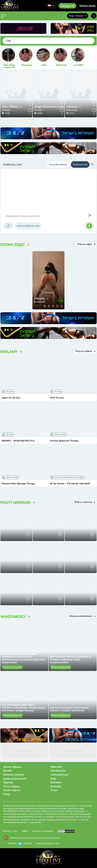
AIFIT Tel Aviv (57, 398)
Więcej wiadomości (82, 616)
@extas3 (25, 844)
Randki (8, 771)
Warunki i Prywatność (42, 831)
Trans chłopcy (12, 786)
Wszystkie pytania (58, 164)
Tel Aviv (38, 110)
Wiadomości (58, 771)
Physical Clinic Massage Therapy (18, 484)
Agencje (8, 782)
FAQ (53, 779)
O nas (54, 790)
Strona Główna (12, 767)
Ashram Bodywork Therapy (64, 441)
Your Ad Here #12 (24, 751)
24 (51, 107)
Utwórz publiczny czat (28, 226)
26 (12, 107)
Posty (7, 794)
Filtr (9, 41)
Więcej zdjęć (86, 244)
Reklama (56, 782)
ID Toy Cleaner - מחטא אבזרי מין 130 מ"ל (70, 484)
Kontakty (56, 786)
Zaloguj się (67, 6)
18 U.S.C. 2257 (10, 831)
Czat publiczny (59, 775)
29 (73, 107)
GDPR (25, 831)
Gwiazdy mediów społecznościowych (15, 777)
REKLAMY (57, 767)
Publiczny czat (80, 164)
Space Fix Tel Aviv (11, 398)
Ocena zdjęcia (12, 790)
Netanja (6, 110)
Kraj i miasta (78, 16)
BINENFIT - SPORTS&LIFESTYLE (18, 441)
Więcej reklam (85, 351)
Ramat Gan (72, 110)
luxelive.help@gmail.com (48, 843)
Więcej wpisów (85, 502)
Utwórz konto (88, 6)
